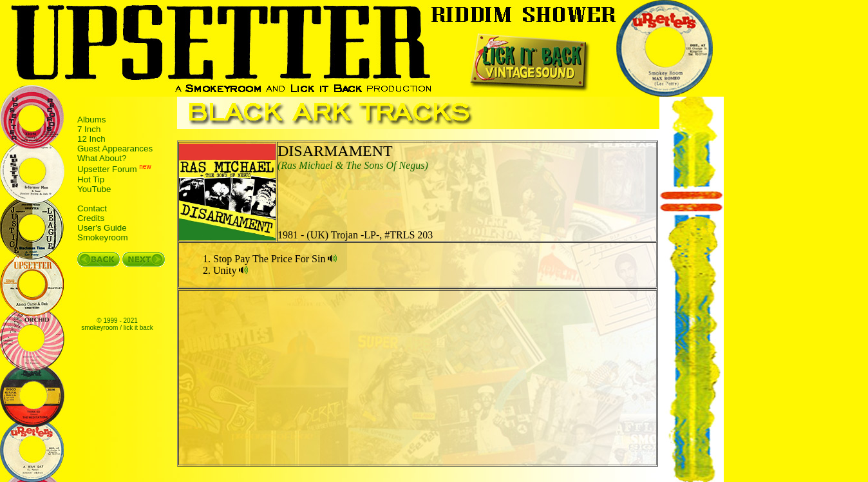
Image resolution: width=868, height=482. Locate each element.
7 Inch (89, 129)
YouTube (94, 189)
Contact (92, 208)
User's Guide (102, 228)
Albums (91, 120)
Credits (91, 218)
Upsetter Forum (107, 170)
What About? (102, 158)
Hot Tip (91, 179)
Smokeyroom (103, 237)
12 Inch (91, 139)
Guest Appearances (115, 149)
